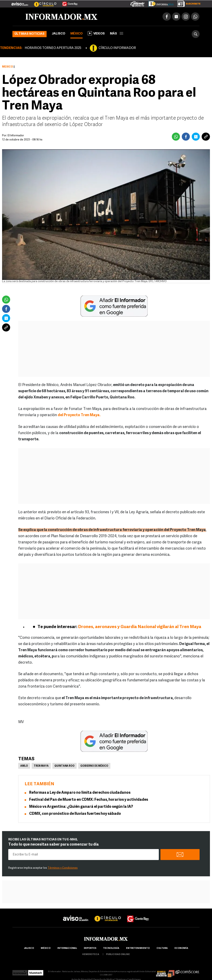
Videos (96, 33)
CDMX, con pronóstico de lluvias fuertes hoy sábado (75, 814)
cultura (162, 948)
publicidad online (118, 954)
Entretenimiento (138, 948)
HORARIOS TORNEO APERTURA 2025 (53, 48)
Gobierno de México (94, 766)
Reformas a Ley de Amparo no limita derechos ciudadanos (80, 793)
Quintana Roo (64, 766)
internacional (67, 948)
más (117, 34)
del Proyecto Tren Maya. (79, 415)
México (76, 34)
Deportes (90, 948)
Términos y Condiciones (63, 868)
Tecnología (111, 948)
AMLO (24, 766)
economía (181, 948)
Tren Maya (41, 766)
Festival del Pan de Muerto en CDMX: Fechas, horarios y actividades (89, 800)
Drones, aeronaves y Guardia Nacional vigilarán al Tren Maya (139, 627)
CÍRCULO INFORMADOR (117, 48)
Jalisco (58, 34)
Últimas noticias (30, 34)
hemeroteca (91, 954)
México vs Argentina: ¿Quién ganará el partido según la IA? (81, 807)
